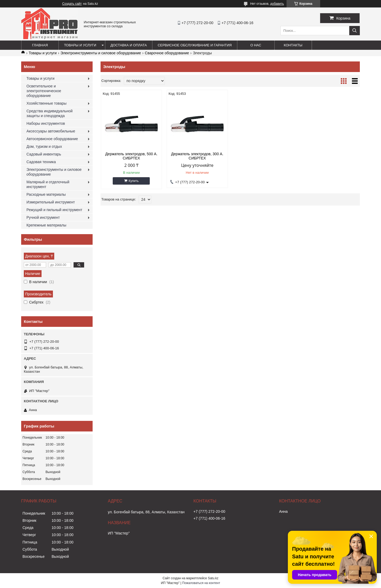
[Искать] (355, 31)
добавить (277, 4)
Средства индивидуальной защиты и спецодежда (49, 113)
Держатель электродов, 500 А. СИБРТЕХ (131, 156)
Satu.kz (213, 578)
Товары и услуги (80, 45)
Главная (40, 45)
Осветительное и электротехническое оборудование (44, 91)
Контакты (293, 45)
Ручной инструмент (43, 217)
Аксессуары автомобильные (51, 131)
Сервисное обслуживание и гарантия (195, 45)
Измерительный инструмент (51, 202)
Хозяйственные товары (46, 103)
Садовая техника (41, 162)
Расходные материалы (46, 194)
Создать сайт (72, 4)
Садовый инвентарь (44, 154)
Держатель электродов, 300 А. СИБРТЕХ (197, 156)
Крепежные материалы (46, 225)
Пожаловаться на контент (201, 583)
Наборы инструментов (46, 123)
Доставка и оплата (129, 45)
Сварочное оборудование (167, 53)
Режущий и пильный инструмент (54, 210)
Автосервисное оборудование (52, 139)
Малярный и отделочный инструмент (48, 184)
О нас (256, 45)
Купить (134, 181)
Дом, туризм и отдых (44, 146)
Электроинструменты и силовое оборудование (101, 53)
